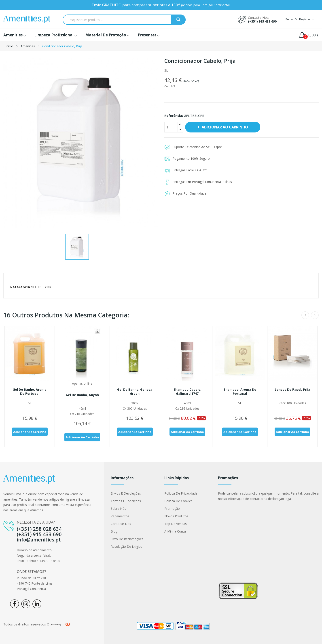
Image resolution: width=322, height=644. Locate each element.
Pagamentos (120, 516)
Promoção (172, 509)
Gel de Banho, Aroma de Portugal (30, 392)
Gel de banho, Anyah (82, 395)
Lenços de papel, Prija (292, 390)
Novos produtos (176, 516)
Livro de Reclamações (127, 539)
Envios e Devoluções (126, 493)
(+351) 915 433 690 (262, 21)
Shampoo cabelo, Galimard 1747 (187, 392)
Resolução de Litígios (126, 546)
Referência (20, 287)
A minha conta (175, 531)
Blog (114, 531)
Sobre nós (118, 509)
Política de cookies (178, 501)
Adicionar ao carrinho (224, 127)
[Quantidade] (171, 127)
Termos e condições (126, 501)
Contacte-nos (121, 524)
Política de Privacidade (181, 493)
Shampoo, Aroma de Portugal (240, 392)
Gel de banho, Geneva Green (135, 392)
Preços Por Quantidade (190, 193)
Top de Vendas (176, 524)
